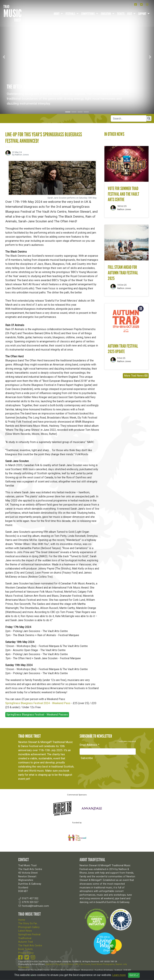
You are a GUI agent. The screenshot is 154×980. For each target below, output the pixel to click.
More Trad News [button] (136, 376)
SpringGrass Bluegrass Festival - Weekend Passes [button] (37, 715)
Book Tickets (25, 949)
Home (22, 920)
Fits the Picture (67, 964)
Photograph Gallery (29, 927)
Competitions (88, 14)
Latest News (25, 931)
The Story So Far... (28, 924)
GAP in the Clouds (82, 964)
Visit (130, 14)
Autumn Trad (25, 942)
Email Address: (89, 745)
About (57, 14)
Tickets (121, 14)
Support (142, 14)
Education (106, 14)
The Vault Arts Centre (30, 946)
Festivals (71, 14)
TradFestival (25, 938)
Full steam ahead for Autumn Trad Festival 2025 (123, 273)
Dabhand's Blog (52, 964)
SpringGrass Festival (29, 935)
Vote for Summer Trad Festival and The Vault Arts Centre (124, 194)
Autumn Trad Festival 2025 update (123, 349)
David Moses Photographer (103, 964)
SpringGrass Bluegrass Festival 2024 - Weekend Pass (38, 703)
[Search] (129, 118)
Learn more (119, 975)
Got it (134, 975)
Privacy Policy (26, 953)
